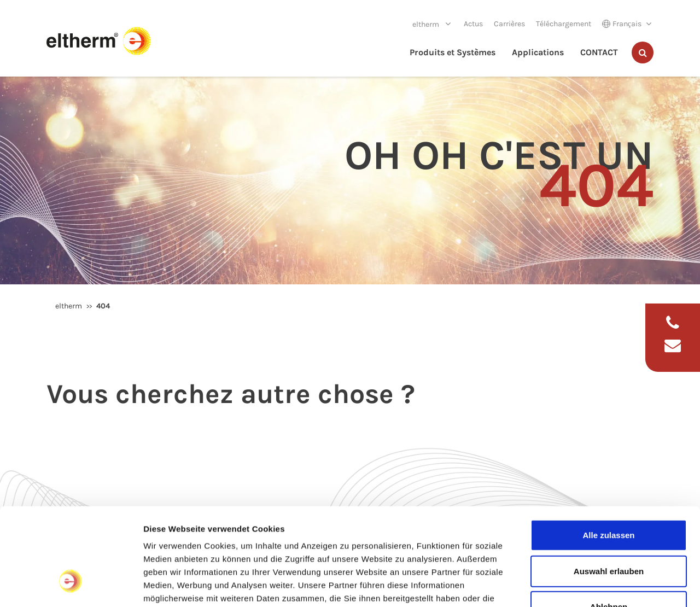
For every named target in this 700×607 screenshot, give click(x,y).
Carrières (509, 24)
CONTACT (599, 52)
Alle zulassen (608, 451)
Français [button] (622, 24)
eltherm (427, 24)
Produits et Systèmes (453, 52)
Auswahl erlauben (609, 488)
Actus (473, 24)
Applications (538, 52)
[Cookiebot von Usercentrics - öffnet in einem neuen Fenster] (71, 586)
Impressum (405, 528)
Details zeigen (582, 585)
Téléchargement (564, 24)
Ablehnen (609, 523)
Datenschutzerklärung (189, 541)
